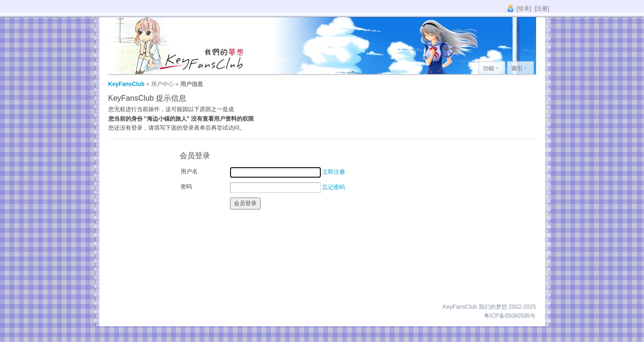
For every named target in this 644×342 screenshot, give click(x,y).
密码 (186, 187)
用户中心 (163, 84)
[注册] (542, 9)
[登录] (524, 9)
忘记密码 (334, 187)
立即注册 (334, 172)
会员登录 (245, 203)
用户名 (189, 171)
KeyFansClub (127, 84)
